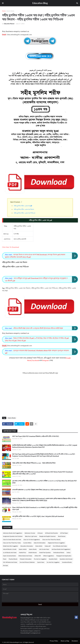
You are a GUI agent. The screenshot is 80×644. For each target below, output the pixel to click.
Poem (5, 559)
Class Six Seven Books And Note (12, 540)
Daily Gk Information (40, 543)
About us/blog (65, 641)
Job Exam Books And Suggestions (61, 549)
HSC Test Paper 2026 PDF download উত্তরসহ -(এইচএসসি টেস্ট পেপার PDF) (36, 436)
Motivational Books (59, 553)
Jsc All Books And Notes (10, 553)
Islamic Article (23, 549)
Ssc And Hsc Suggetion (53, 562)
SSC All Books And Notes (10, 562)
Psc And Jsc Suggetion (40, 559)
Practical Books (13, 559)
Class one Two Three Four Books (51, 540)
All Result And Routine (51, 533)
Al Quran (40, 533)
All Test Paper (64, 533)
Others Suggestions (49, 556)
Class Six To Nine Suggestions (32, 540)
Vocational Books (67, 562)
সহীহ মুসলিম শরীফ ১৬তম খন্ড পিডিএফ (25, 213)
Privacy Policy (54, 641)
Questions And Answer (66, 559)
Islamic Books (10, 11)
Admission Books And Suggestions (13, 533)
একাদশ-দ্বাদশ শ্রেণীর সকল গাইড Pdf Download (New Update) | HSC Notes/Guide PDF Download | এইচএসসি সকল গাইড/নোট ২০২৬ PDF (43, 473)
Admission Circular (30, 533)
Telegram (45, 360)
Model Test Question (45, 553)
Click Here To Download (10, 247)
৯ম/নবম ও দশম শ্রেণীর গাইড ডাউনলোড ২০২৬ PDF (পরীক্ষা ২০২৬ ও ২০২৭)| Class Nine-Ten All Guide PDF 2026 (44, 482)
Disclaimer (75, 641)
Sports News (41, 562)
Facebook (35, 360)
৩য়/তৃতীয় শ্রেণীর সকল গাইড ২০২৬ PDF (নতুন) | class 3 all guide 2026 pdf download (38, 516)
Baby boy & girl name (31, 536)
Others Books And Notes (25, 556)
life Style (5, 565)
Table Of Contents (15, 202)
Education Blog (40, 3)
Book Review (62, 536)
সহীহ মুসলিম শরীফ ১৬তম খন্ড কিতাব (24, 209)
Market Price (22, 553)
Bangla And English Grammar (47, 536)
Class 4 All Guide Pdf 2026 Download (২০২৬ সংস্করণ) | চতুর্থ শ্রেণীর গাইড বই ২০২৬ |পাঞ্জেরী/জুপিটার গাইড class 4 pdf (45, 508)
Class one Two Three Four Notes (12, 543)
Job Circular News (44, 549)
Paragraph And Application (64, 556)
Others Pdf (38, 556)
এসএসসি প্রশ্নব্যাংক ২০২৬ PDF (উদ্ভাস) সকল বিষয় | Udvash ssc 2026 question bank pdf (39, 490)
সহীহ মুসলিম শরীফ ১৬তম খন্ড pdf (23, 206)
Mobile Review (33, 553)
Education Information (27, 546)
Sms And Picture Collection (27, 562)
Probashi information (26, 559)
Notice (68, 553)
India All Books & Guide (10, 549)
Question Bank (53, 559)
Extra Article (39, 546)
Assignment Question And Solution (13, 536)
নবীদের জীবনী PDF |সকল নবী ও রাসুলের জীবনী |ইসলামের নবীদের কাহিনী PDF (38, 328)
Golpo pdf (48, 546)
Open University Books (9, 556)
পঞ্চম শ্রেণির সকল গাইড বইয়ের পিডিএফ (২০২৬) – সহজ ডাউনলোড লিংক (34, 463)
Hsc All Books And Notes (60, 546)
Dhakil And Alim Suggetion (11, 546)
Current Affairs (27, 543)
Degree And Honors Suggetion (56, 543)
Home (4, 11)
